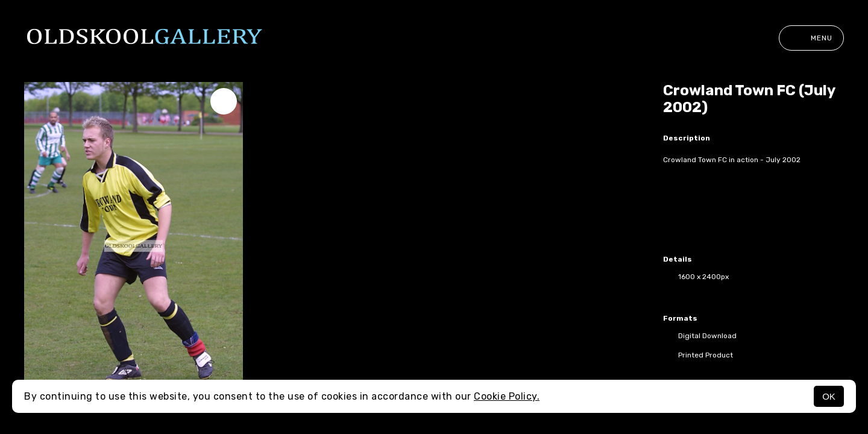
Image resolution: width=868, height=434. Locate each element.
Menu (811, 38)
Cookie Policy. (507, 396)
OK (829, 396)
